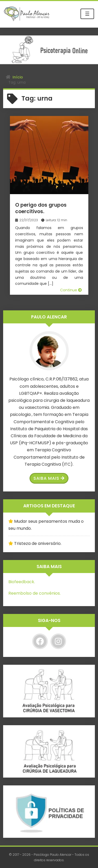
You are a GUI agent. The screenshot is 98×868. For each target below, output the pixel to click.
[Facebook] (40, 641)
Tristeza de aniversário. (38, 543)
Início (18, 77)
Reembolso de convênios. (34, 593)
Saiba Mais (49, 478)
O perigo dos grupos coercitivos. (41, 208)
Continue (71, 290)
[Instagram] (58, 641)
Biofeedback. (22, 582)
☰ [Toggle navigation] (87, 14)
